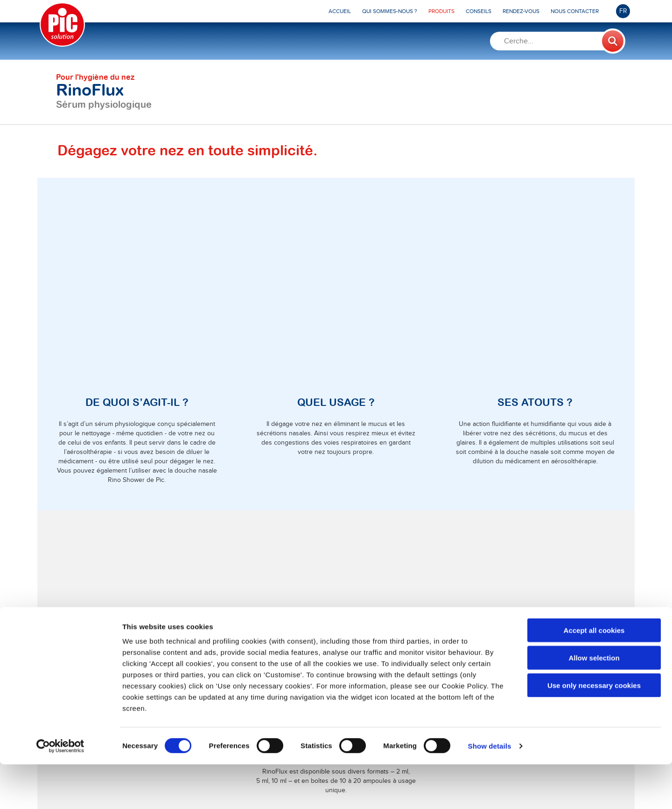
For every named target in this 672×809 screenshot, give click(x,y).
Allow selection (594, 702)
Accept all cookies (594, 675)
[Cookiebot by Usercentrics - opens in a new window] (60, 791)
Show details (490, 791)
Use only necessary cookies (594, 730)
